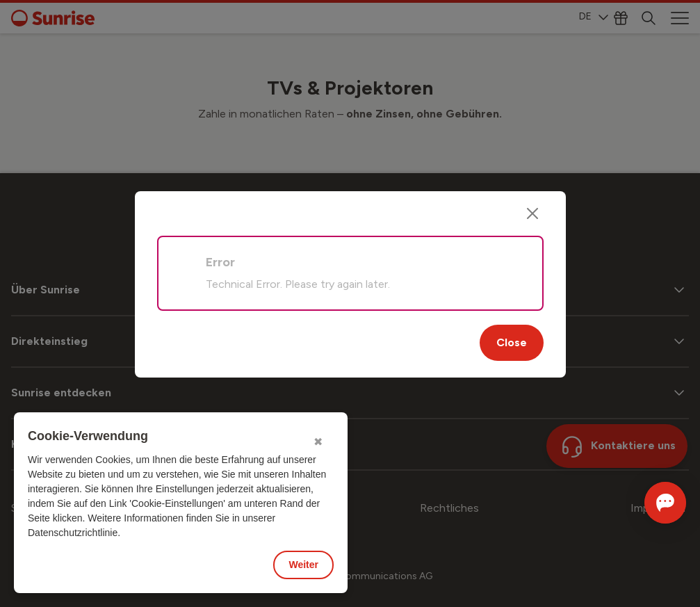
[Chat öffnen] (646, 503)
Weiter (303, 565)
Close (512, 342)
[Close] (532, 213)
